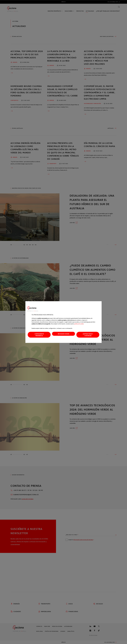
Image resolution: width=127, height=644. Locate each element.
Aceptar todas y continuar (88, 335)
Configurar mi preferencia (39, 335)
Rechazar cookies (64, 334)
